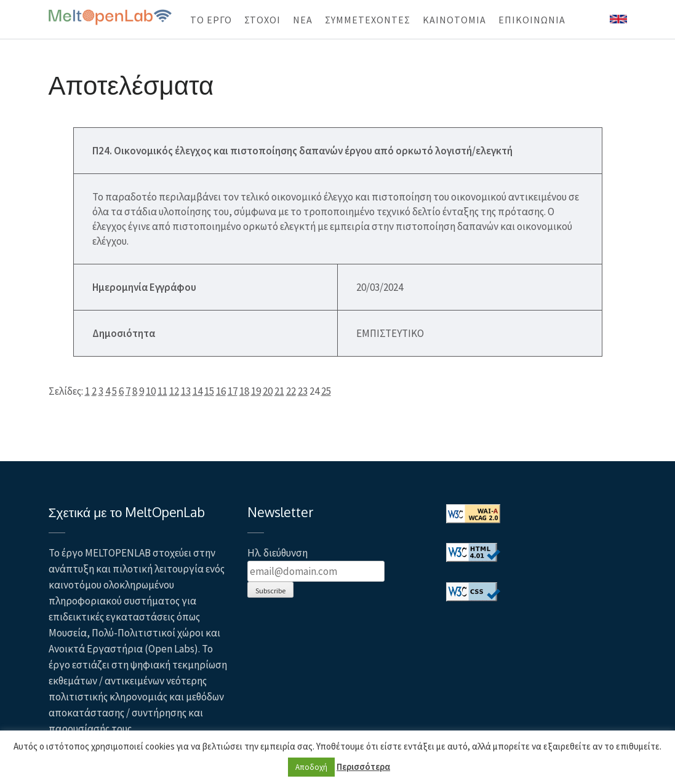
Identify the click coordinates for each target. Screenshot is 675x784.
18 (244, 391)
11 (162, 391)
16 (221, 391)
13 (186, 391)
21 (279, 391)
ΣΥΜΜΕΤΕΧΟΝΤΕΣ (368, 20)
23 (303, 391)
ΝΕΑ (303, 20)
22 (291, 391)
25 (326, 391)
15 (209, 391)
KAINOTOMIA (454, 20)
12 (174, 391)
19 (256, 391)
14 (198, 391)
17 (233, 391)
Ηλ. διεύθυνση (278, 553)
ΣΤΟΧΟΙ (262, 20)
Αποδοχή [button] (311, 767)
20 (268, 391)
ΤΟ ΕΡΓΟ (211, 20)
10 (151, 391)
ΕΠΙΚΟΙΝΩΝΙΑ (532, 20)
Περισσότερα (363, 766)
